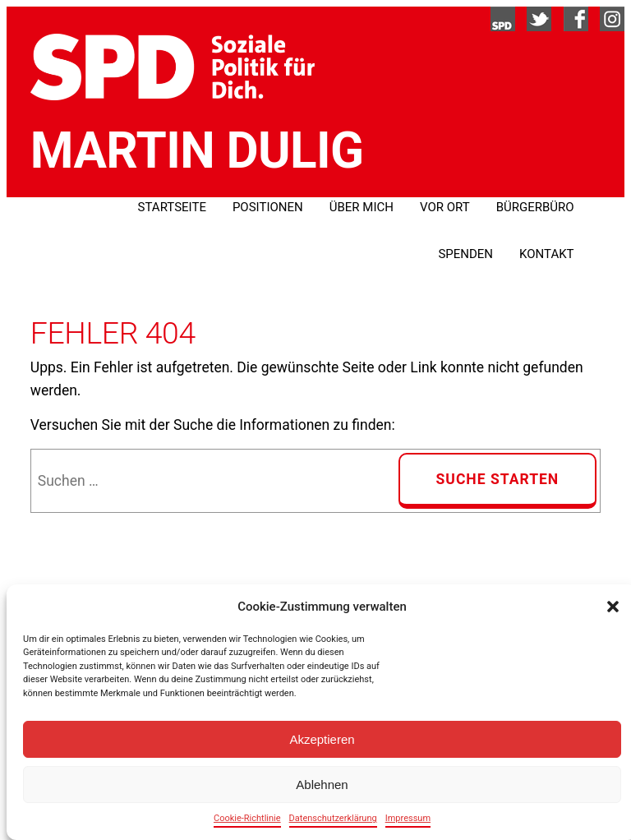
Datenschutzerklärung (333, 818)
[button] (613, 607)
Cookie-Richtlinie (247, 818)
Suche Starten (498, 479)
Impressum (408, 818)
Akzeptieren (322, 739)
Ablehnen (322, 785)
